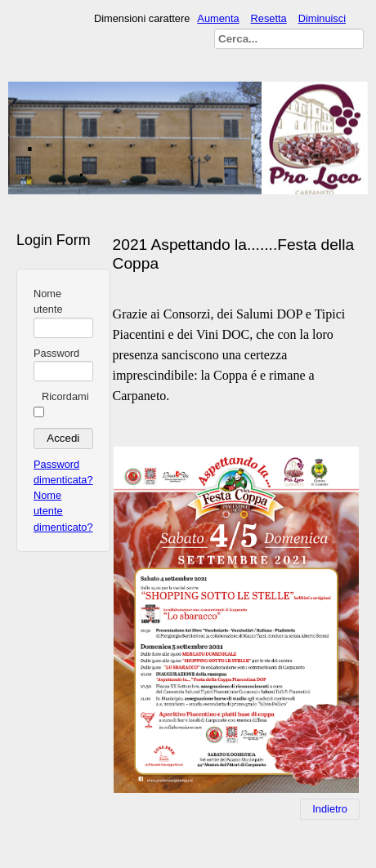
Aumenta (218, 18)
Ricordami (65, 396)
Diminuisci (322, 18)
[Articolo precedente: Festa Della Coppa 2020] (330, 809)
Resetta (269, 18)
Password (56, 353)
